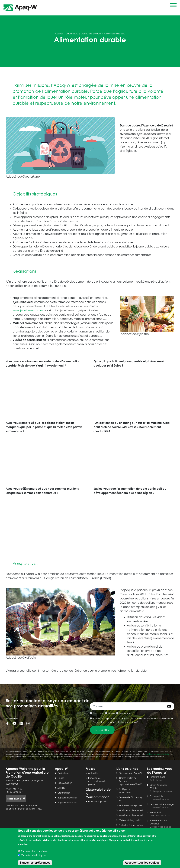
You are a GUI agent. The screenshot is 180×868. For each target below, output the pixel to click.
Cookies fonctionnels (35, 851)
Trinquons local (157, 777)
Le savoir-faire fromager (162, 804)
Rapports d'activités (67, 798)
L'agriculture (72, 34)
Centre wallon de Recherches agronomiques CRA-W (130, 781)
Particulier (98, 713)
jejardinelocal (126, 815)
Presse (111, 713)
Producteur (125, 713)
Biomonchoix (126, 773)
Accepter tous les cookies (142, 863)
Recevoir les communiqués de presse (97, 781)
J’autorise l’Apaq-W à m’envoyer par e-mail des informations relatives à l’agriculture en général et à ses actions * (133, 720)
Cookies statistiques (34, 855)
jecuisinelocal (126, 810)
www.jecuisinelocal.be (28, 310)
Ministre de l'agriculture (131, 820)
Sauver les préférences (35, 863)
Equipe (61, 778)
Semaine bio (156, 812)
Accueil (59, 34)
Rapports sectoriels (67, 803)
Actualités (93, 773)
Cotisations (63, 773)
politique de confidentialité (158, 754)
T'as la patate (156, 796)
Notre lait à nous (127, 825)
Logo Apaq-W (65, 783)
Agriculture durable (91, 34)
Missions (61, 788)
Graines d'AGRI (127, 797)
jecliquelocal (125, 805)
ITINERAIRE (14, 799)
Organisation (64, 793)
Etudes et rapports (97, 802)
